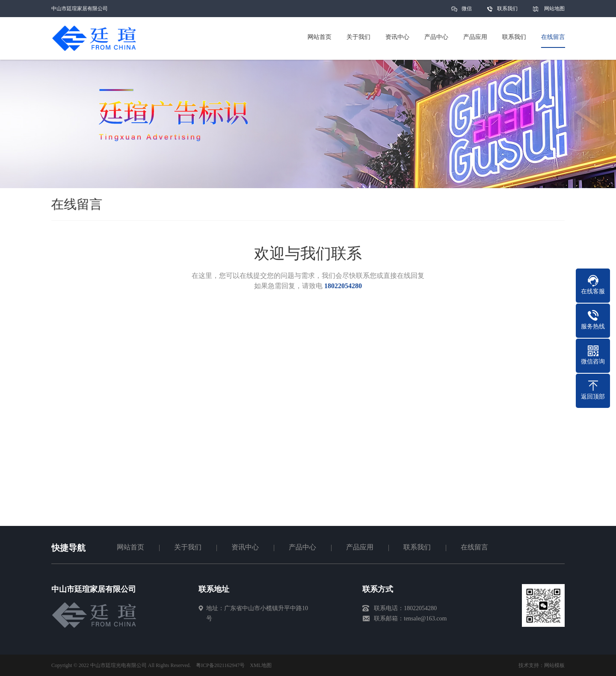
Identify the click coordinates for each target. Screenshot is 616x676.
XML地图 (261, 665)
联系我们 (507, 9)
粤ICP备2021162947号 (220, 665)
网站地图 (554, 9)
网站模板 (554, 665)
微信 (467, 11)
